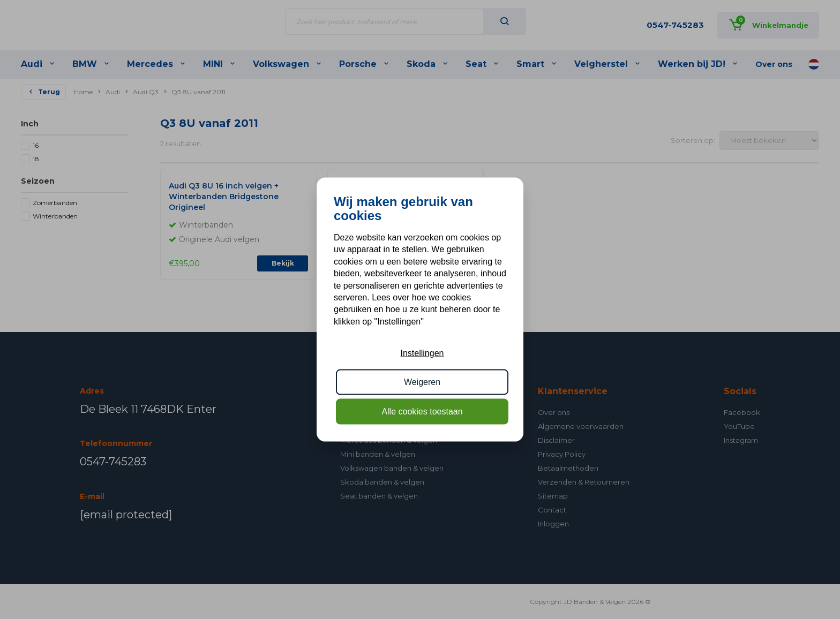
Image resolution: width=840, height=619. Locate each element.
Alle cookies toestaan (422, 411)
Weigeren (422, 382)
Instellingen (422, 353)
